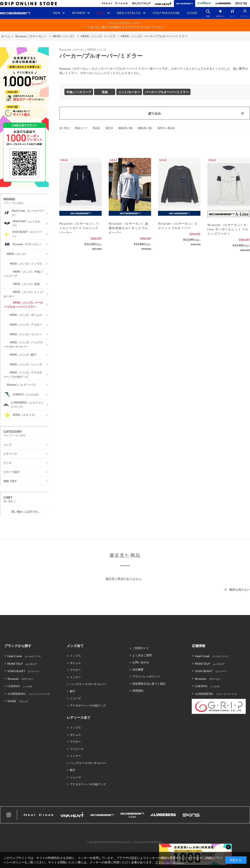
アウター (75, 670)
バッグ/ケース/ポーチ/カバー (88, 684)
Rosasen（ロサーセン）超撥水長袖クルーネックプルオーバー (128, 228)
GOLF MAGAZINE (167, 13)
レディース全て (79, 717)
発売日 (109, 128)
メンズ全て (75, 646)
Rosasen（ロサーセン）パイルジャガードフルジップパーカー (79, 228)
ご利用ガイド (141, 648)
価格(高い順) (145, 128)
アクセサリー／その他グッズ (88, 705)
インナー (75, 677)
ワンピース (77, 749)
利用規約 (138, 691)
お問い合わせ (141, 662)
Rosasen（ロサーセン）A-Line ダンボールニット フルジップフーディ (228, 229)
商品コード (81, 128)
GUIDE (192, 13)
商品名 (97, 128)
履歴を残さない (240, 589)
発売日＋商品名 (166, 128)
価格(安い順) (125, 128)
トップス (75, 656)
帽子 (73, 691)
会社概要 (138, 669)
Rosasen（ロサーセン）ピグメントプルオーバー (178, 226)
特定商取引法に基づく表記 (149, 684)
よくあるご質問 (142, 655)
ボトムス (75, 663)
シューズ (75, 698)
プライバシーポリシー (146, 676)
